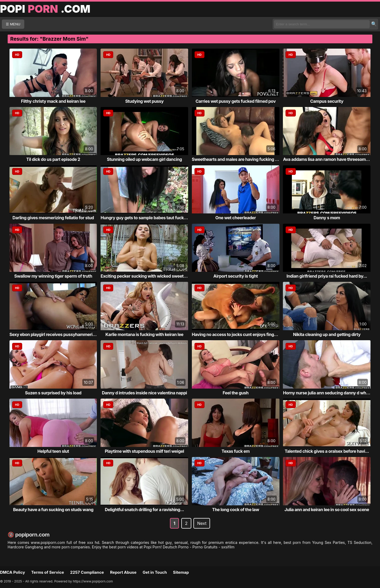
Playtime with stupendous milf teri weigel (144, 451)
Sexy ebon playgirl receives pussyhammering (54, 334)
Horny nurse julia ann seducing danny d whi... (327, 393)
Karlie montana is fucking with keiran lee (144, 334)
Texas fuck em (236, 451)
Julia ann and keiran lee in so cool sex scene (327, 510)
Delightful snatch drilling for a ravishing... (144, 510)
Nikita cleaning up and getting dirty (327, 334)
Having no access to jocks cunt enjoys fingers (236, 334)
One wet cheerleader (236, 218)
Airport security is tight (236, 276)
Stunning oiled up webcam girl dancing (144, 159)
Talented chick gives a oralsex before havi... (327, 451)
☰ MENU (13, 24)
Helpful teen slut (53, 451)
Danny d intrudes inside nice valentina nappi (144, 393)
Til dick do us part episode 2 (53, 159)
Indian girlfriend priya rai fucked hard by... (327, 276)
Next (202, 523)
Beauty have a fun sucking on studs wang (53, 510)
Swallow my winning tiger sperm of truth (53, 276)
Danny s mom (327, 218)
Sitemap (181, 572)
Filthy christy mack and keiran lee (53, 101)
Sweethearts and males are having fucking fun (237, 159)
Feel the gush (236, 393)
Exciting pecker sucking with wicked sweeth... (145, 276)
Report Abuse (123, 572)
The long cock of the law (236, 510)
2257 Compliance (87, 572)
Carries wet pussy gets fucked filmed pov (236, 101)
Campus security (327, 101)
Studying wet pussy (144, 101)
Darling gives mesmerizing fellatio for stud (53, 218)
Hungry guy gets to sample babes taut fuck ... (144, 218)
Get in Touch (155, 572)
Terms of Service (47, 572)
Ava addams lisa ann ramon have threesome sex (329, 159)
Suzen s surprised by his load (53, 393)
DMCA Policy (13, 572)
